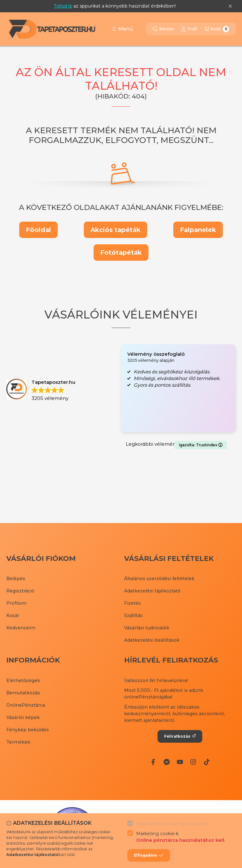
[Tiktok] (207, 762)
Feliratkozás (180, 736)
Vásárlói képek (23, 717)
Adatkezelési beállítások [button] (152, 640)
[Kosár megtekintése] (217, 29)
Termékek (18, 742)
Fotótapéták (121, 253)
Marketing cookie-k (181, 837)
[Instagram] (193, 762)
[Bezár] (230, 6)
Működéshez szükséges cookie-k (173, 824)
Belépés (16, 579)
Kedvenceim (21, 628)
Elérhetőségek (23, 681)
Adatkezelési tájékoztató (152, 591)
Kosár (13, 615)
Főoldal (38, 230)
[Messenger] (166, 762)
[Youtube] (180, 762)
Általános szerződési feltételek (159, 579)
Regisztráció (20, 591)
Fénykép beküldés (28, 730)
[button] (122, 29)
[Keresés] (163, 29)
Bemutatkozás (23, 693)
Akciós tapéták (115, 230)
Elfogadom (149, 855)
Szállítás (133, 615)
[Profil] (189, 29)
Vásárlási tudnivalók (147, 628)
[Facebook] (153, 762)
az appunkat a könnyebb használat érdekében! (115, 6)
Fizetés (133, 603)
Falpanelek (198, 230)
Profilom (16, 603)
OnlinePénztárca (26, 705)
